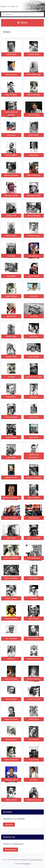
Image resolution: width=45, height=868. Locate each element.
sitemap (24, 860)
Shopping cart (10, 850)
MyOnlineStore (26, 864)
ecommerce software (36, 860)
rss (28, 860)
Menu (22, 23)
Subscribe (9, 824)
